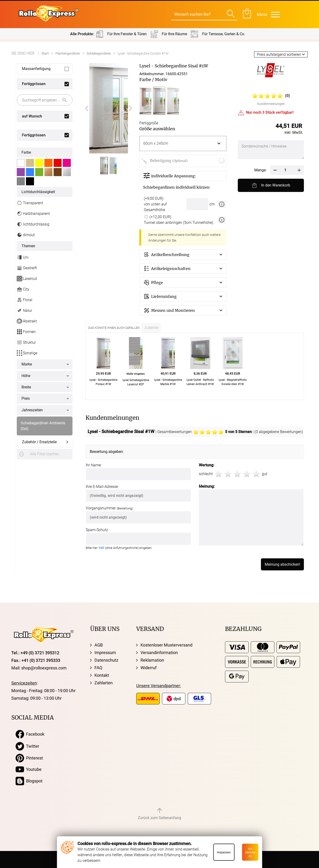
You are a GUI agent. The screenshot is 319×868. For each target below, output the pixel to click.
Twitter (27, 746)
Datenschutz (106, 660)
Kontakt (102, 675)
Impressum (105, 653)
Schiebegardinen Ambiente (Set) (43, 426)
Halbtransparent (33, 214)
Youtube (29, 769)
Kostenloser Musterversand (166, 645)
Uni (23, 257)
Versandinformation (159, 653)
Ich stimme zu (250, 852)
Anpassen (224, 852)
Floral (25, 300)
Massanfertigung (36, 69)
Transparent (30, 203)
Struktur (26, 342)
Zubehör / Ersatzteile (39, 442)
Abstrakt (27, 321)
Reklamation (152, 660)
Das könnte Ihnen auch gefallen (114, 328)
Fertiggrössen (34, 84)
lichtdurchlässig (33, 224)
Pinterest (29, 758)
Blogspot (29, 781)
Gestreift (27, 268)
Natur (24, 310)
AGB (99, 645)
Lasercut (27, 279)
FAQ (98, 668)
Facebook (30, 734)
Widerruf (149, 668)
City (23, 289)
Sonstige (27, 353)
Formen (26, 332)
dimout (26, 235)
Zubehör (152, 328)
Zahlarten (104, 683)
